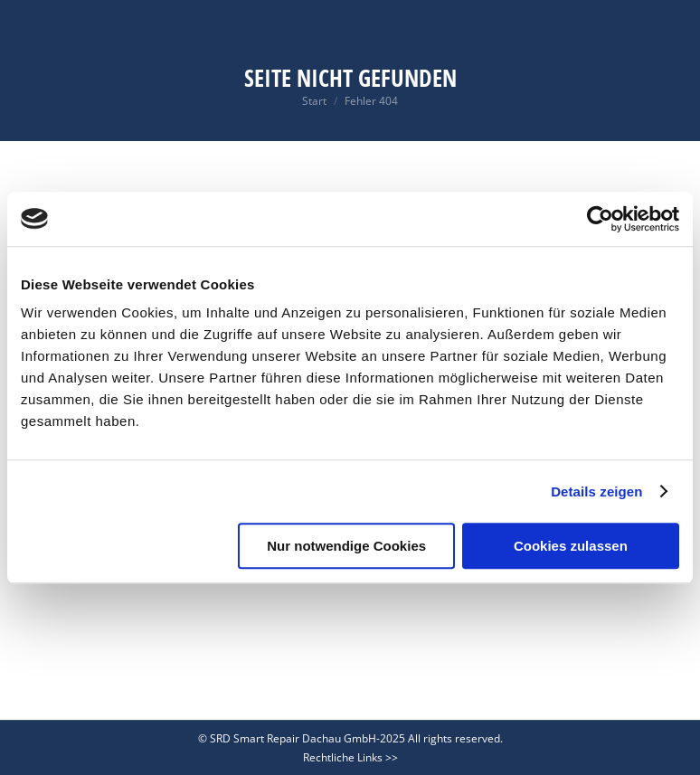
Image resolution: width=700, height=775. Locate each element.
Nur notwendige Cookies (346, 546)
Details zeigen (596, 491)
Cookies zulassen (571, 546)
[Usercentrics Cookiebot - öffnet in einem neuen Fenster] (600, 219)
